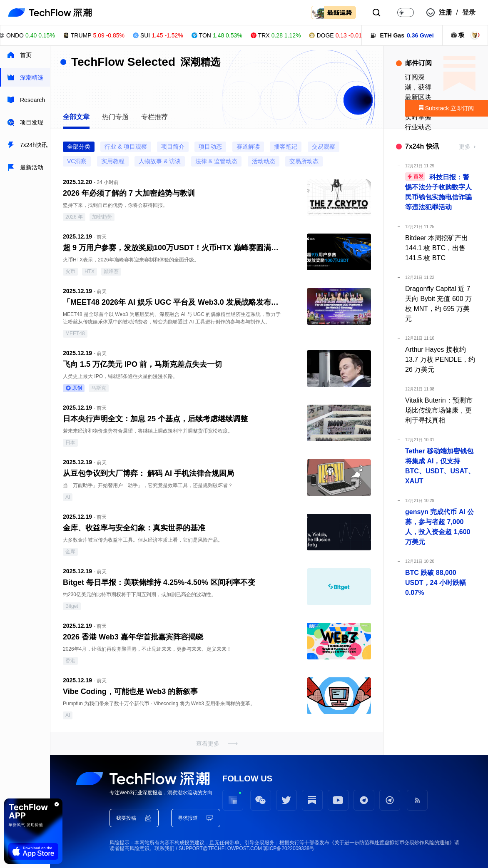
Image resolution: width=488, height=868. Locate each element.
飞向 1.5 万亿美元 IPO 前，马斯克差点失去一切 (142, 364)
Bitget (72, 606)
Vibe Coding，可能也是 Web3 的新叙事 (130, 691)
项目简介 (173, 147)
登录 (469, 12)
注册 (446, 12)
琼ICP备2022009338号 (289, 848)
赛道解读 (248, 147)
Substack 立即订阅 (446, 108)
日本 (70, 443)
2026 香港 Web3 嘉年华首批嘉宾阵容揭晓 (133, 637)
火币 (70, 271)
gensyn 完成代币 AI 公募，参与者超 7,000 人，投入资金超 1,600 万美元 (439, 527)
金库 (70, 552)
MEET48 (75, 333)
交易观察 (324, 147)
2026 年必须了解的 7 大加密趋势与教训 (129, 193)
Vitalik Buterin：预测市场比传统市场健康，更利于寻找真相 (439, 410)
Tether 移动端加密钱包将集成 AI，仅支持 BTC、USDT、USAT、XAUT (440, 466)
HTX (90, 271)
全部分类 (79, 147)
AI (68, 497)
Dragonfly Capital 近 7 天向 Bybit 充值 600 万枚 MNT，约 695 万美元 (438, 304)
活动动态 (264, 161)
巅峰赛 (111, 271)
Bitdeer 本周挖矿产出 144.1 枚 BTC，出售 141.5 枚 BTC (437, 248)
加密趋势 (102, 217)
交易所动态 (304, 161)
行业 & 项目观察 (126, 147)
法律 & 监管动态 (216, 161)
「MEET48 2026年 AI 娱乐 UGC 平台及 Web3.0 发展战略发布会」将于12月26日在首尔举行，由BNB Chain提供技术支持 (172, 302)
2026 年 (74, 217)
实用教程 (113, 161)
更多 (465, 147)
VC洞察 (77, 161)
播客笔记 (286, 147)
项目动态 (210, 147)
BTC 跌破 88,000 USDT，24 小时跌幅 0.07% (436, 583)
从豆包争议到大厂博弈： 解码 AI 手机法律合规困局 (148, 473)
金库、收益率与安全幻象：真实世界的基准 (134, 528)
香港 (70, 661)
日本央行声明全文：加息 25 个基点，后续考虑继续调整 (155, 419)
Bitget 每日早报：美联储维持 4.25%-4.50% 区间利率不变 (159, 582)
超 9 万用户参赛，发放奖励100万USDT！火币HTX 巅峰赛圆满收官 (172, 248)
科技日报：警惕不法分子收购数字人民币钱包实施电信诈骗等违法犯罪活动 (438, 192)
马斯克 (99, 388)
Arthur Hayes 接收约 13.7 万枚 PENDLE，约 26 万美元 (440, 359)
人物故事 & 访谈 (160, 161)
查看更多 (208, 744)
